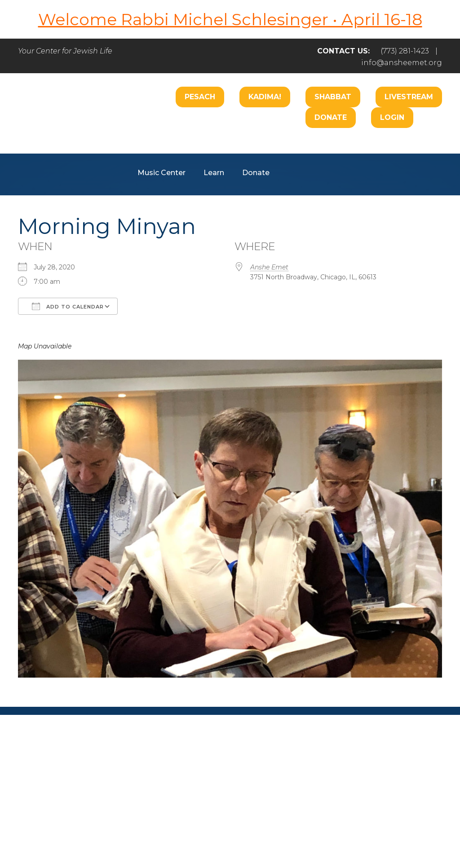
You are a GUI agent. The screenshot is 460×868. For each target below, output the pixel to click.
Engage (288, 146)
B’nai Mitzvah (345, 146)
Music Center (161, 173)
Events (369, 785)
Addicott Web (161, 836)
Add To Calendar (68, 306)
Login (392, 117)
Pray (148, 785)
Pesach (200, 97)
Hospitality (407, 146)
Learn (214, 173)
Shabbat (333, 97)
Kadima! (265, 97)
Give (325, 785)
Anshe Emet (269, 267)
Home (45, 785)
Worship (206, 146)
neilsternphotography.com (347, 836)
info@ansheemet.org (402, 63)
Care (248, 146)
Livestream (409, 97)
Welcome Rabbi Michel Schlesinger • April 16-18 (230, 19)
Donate (331, 117)
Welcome (155, 146)
